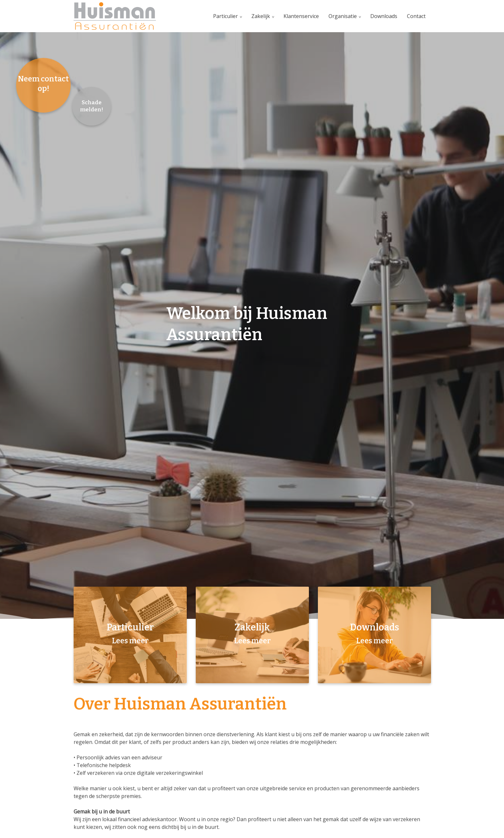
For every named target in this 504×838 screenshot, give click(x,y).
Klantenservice (301, 16)
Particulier (225, 16)
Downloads (384, 16)
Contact (416, 16)
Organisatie (343, 16)
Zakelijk (261, 16)
